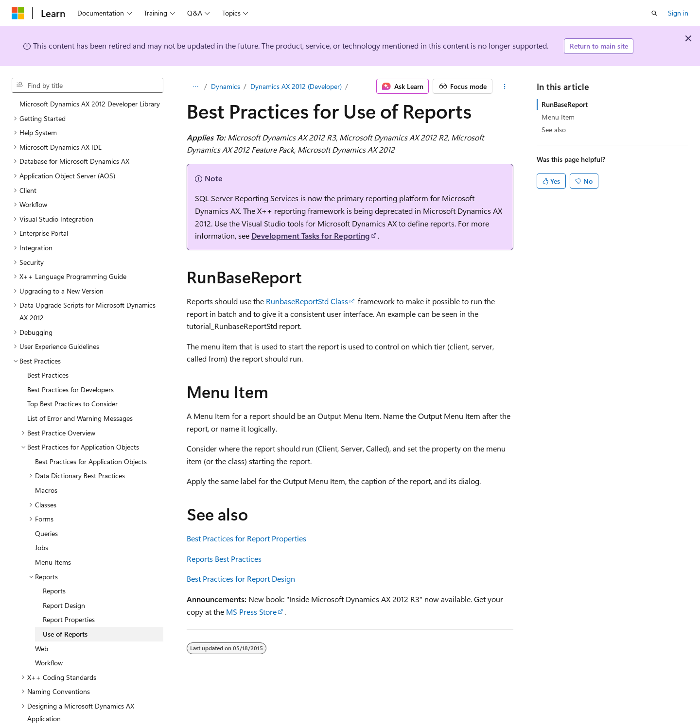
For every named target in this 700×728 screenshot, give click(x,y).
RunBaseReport (565, 104)
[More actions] (505, 87)
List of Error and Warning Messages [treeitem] (80, 410)
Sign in (678, 13)
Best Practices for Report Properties (246, 538)
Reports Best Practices (224, 559)
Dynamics (226, 86)
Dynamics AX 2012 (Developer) (296, 86)
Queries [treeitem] (46, 526)
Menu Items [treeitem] (53, 554)
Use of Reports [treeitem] (65, 626)
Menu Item (558, 117)
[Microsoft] (18, 13)
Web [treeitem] (42, 641)
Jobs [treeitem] (42, 540)
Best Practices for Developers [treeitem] (70, 382)
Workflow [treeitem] (49, 655)
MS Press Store (251, 612)
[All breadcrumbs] (195, 87)
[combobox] (87, 86)
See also (554, 130)
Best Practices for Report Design (241, 579)
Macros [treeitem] (46, 482)
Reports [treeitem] (54, 583)
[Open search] (654, 13)
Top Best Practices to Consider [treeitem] (72, 396)
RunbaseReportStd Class (307, 301)
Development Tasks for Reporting (311, 235)
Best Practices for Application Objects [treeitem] (91, 454)
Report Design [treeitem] (64, 598)
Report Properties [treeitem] (69, 612)
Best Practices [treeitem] (48, 367)
